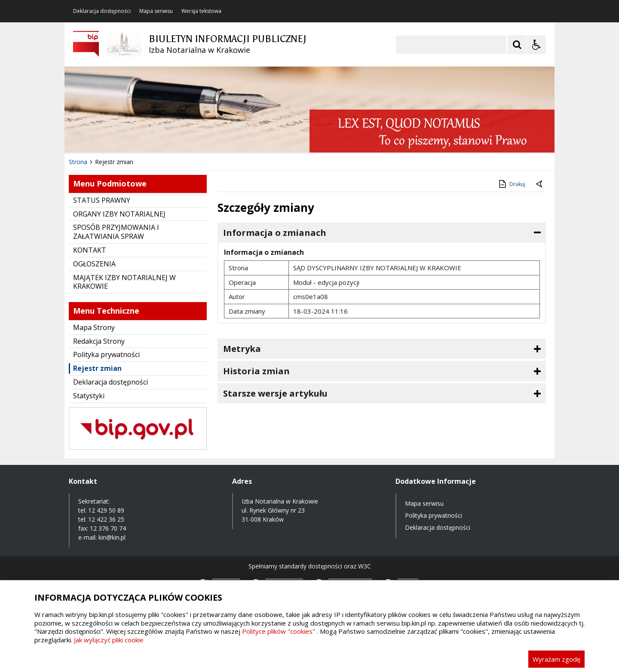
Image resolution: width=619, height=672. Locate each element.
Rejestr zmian (97, 368)
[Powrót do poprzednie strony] (540, 184)
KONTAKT (90, 250)
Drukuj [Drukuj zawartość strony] (511, 184)
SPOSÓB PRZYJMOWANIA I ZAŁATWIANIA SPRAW (116, 232)
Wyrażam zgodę (556, 659)
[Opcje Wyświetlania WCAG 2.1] (536, 45)
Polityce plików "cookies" (279, 631)
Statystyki (89, 396)
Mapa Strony (94, 327)
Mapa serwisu (156, 11)
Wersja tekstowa (201, 11)
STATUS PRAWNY (102, 200)
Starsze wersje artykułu (275, 393)
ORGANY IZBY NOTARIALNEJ (119, 214)
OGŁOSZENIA (94, 264)
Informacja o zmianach (275, 233)
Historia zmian (256, 371)
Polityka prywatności (106, 354)
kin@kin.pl (112, 537)
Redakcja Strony (99, 341)
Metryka (242, 349)
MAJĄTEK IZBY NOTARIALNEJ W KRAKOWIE (124, 282)
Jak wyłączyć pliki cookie (109, 640)
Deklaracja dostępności (102, 11)
